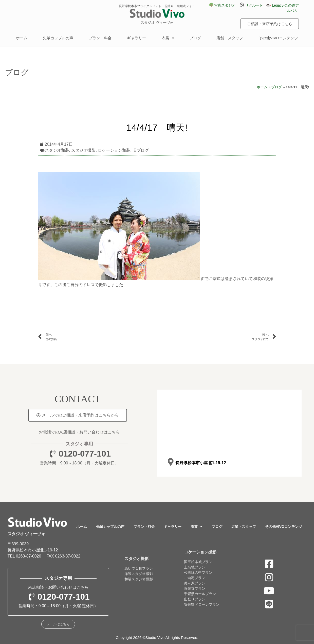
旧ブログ (141, 150)
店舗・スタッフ (230, 38)
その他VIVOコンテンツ (278, 38)
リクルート (253, 5)
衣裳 (168, 38)
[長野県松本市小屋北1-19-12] (171, 462)
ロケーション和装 (114, 150)
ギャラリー (136, 38)
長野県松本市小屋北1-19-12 (201, 463)
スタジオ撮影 (83, 150)
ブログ (195, 38)
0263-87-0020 (29, 556)
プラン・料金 (100, 38)
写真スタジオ (223, 5)
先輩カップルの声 (58, 38)
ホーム (22, 38)
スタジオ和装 (57, 150)
